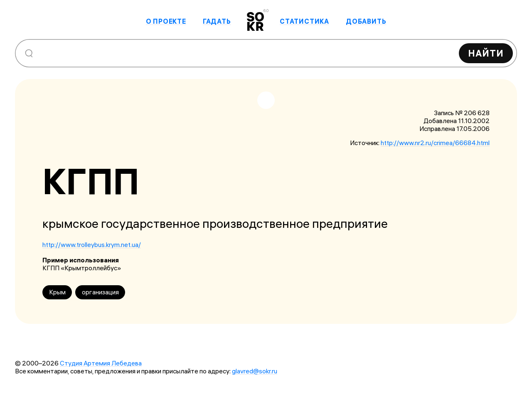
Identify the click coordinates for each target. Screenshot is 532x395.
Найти (486, 53)
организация (100, 292)
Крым (57, 292)
